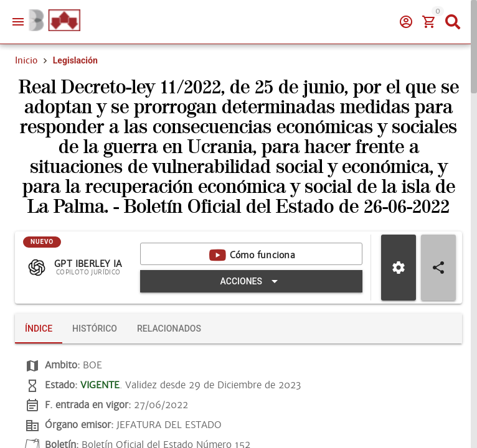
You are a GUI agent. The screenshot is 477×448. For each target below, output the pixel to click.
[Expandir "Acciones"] (251, 281)
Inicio (26, 60)
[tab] (39, 329)
